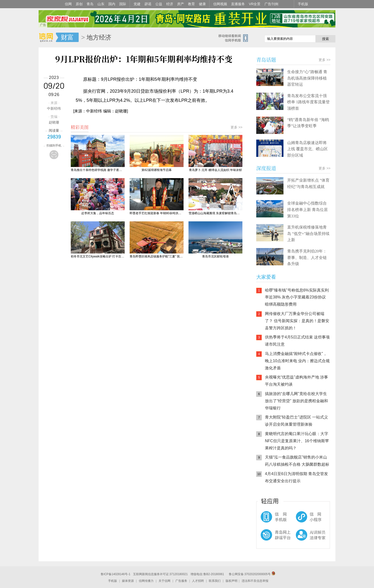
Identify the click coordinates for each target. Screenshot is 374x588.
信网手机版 (271, 519)
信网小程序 (301, 519)
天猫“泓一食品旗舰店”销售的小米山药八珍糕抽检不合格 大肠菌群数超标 (297, 461)
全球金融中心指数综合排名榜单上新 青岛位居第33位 (307, 210)
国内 (112, 4)
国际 (123, 4)
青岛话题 (266, 60)
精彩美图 (80, 127)
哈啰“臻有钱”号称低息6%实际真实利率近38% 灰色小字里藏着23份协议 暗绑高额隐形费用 (297, 297)
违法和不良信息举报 (255, 581)
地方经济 (99, 37)
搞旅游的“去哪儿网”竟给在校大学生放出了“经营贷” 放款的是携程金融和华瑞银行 (296, 401)
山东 (101, 4)
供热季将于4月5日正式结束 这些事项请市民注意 (297, 341)
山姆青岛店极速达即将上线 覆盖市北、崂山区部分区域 (307, 149)
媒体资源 (128, 581)
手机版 (303, 4)
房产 (181, 4)
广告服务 (181, 581)
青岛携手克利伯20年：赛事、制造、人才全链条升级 (307, 257)
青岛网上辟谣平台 (271, 539)
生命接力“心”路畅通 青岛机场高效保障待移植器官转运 (307, 78)
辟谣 (148, 4)
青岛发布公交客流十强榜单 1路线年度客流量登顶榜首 (308, 102)
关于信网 (164, 581)
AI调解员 (301, 539)
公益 (159, 4)
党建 (137, 4)
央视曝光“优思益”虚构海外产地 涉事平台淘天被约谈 (296, 381)
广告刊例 (271, 4)
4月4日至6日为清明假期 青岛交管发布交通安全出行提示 (296, 477)
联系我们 (215, 581)
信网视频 (220, 4)
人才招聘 (198, 581)
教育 (191, 4)
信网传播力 (146, 581)
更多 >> (236, 127)
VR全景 (255, 4)
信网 (68, 4)
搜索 (326, 39)
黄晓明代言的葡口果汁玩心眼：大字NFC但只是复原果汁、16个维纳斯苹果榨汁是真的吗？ (297, 441)
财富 (67, 37)
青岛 (90, 4)
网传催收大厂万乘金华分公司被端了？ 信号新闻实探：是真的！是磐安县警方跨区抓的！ (297, 321)
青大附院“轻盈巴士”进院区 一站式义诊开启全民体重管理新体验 (296, 421)
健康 (202, 4)
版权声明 (232, 581)
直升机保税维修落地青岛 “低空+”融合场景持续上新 (308, 233)
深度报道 (266, 168)
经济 (170, 4)
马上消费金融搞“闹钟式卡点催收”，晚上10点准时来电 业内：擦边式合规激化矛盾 (297, 361)
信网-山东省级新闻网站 (47, 38)
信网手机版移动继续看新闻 (235, 38)
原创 (79, 4)
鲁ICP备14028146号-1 (116, 574)
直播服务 (238, 4)
